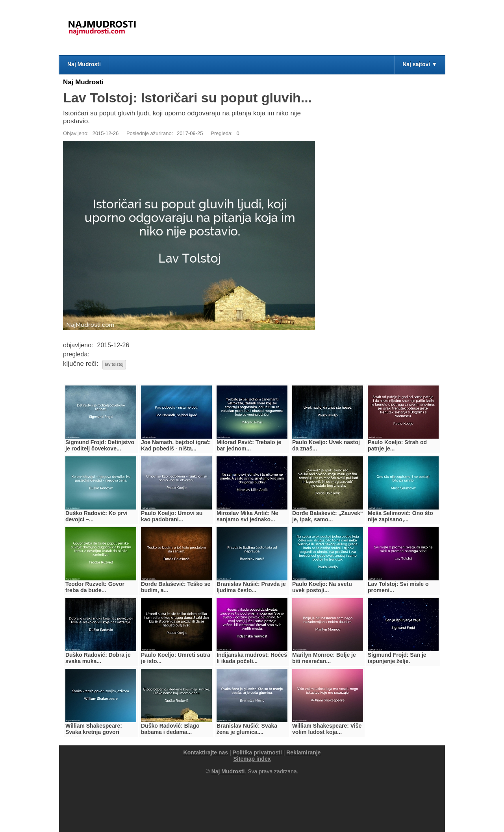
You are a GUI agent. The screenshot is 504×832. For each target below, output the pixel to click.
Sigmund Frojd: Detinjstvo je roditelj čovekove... (100, 445)
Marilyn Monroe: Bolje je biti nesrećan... (324, 658)
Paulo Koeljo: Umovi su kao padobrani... (172, 516)
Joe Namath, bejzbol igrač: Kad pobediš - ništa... (176, 445)
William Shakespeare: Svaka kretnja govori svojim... (94, 732)
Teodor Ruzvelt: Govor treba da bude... (95, 587)
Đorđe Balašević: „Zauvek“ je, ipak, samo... (328, 516)
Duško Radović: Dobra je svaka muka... (98, 658)
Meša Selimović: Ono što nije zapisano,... (400, 516)
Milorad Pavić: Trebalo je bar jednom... (249, 445)
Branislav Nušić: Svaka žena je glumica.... (247, 729)
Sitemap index (252, 759)
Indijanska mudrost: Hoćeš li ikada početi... (252, 658)
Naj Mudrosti (84, 64)
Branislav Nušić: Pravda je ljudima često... (251, 587)
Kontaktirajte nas (206, 752)
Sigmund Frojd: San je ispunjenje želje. (397, 658)
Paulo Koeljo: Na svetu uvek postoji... (322, 587)
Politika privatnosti (257, 752)
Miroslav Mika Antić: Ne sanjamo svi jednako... (247, 516)
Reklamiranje (303, 752)
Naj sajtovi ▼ (420, 64)
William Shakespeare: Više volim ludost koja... (327, 729)
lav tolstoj (114, 364)
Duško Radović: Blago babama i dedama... (170, 729)
